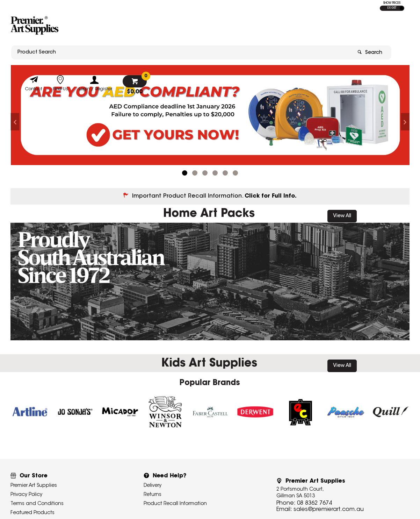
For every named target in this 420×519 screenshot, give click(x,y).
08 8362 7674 (314, 503)
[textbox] (169, 27)
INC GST (402, 8)
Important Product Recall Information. (214, 196)
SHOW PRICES (392, 3)
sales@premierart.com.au (329, 510)
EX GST (392, 8)
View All (342, 216)
